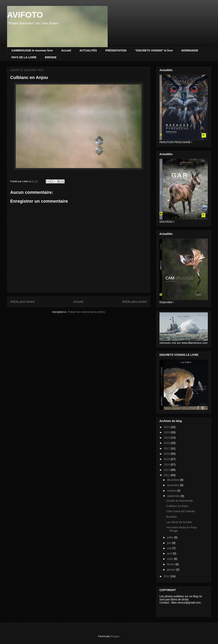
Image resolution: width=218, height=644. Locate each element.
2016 (167, 454)
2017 (167, 448)
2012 (167, 475)
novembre (173, 485)
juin (169, 543)
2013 (167, 470)
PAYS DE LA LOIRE (24, 57)
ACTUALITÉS (88, 50)
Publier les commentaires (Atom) (87, 312)
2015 (167, 459)
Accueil (66, 50)
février (171, 564)
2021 (167, 427)
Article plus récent (22, 302)
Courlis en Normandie (180, 501)
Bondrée (172, 517)
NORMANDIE (190, 50)
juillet (170, 537)
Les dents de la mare (179, 522)
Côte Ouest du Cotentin (181, 511)
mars (170, 559)
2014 (167, 465)
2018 (167, 443)
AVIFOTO (25, 15)
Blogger (115, 636)
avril (170, 553)
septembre (174, 496)
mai (169, 548)
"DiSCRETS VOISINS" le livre (154, 50)
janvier (171, 570)
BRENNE (51, 57)
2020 (167, 432)
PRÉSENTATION (116, 50)
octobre (172, 491)
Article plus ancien (134, 302)
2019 (167, 438)
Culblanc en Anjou (177, 506)
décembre (173, 480)
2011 (167, 576)
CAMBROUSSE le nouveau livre (32, 50)
